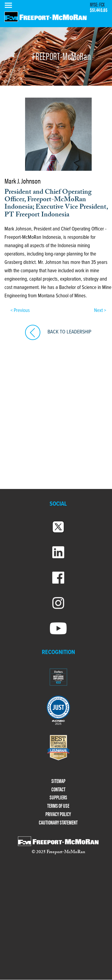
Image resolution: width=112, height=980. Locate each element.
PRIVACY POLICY (58, 814)
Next (99, 311)
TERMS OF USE (58, 806)
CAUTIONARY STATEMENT (58, 823)
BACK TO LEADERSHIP (69, 332)
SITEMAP (58, 781)
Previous (21, 311)
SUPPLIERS (58, 797)
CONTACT (58, 789)
